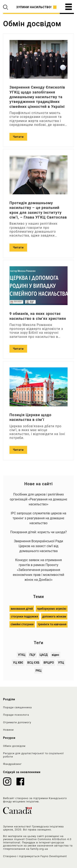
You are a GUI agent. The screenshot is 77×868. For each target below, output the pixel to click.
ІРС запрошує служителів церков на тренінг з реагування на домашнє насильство (38, 518)
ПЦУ (32, 655)
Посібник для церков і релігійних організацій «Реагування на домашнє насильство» (38, 499)
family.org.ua (39, 849)
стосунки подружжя (25, 616)
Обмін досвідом (14, 746)
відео (55, 655)
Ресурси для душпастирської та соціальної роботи (33, 755)
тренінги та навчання (52, 624)
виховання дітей (22, 609)
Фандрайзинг (12, 764)
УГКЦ (22, 655)
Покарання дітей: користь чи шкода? (38, 532)
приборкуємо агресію (52, 609)
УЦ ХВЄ (18, 663)
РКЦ (38, 671)
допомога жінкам (54, 616)
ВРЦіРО (49, 663)
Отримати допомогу (17, 722)
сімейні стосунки (22, 624)
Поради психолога (16, 715)
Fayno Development (54, 856)
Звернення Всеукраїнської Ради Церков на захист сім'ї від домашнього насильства (38, 546)
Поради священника (17, 707)
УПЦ (61, 663)
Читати (18, 137)
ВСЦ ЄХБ (33, 663)
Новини (8, 730)
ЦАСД (44, 655)
